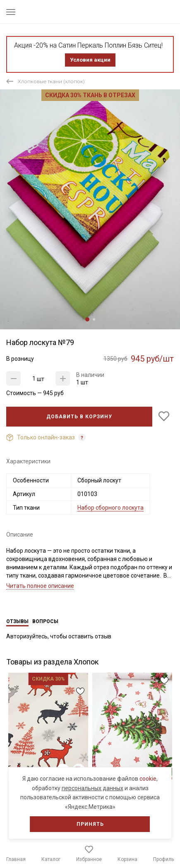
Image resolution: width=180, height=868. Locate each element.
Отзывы (17, 621)
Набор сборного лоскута (110, 508)
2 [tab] (94, 319)
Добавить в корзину (79, 417)
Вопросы (45, 621)
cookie (148, 779)
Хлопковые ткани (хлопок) (51, 81)
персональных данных (92, 788)
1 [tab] (87, 319)
